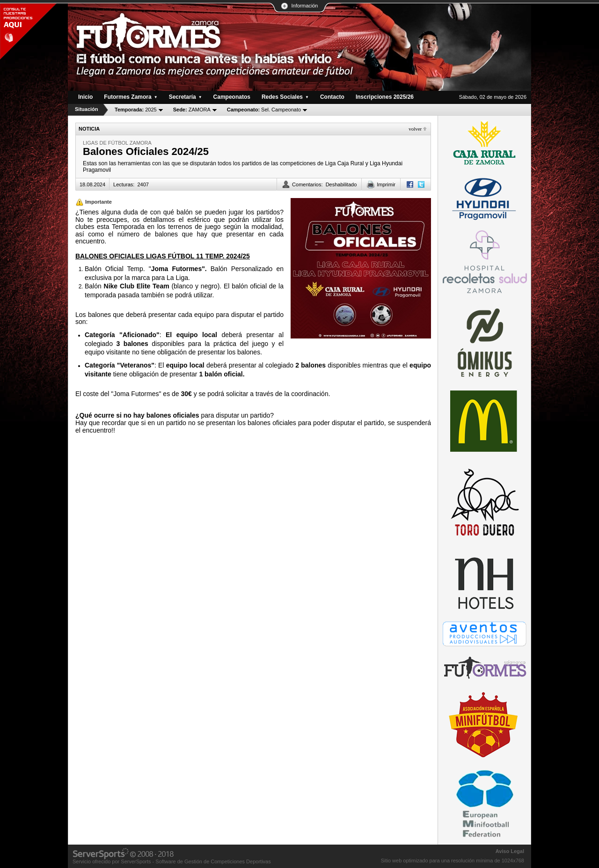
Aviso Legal (510, 851)
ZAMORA (192, 110)
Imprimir (386, 184)
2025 (136, 110)
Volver (415, 129)
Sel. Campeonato (264, 110)
